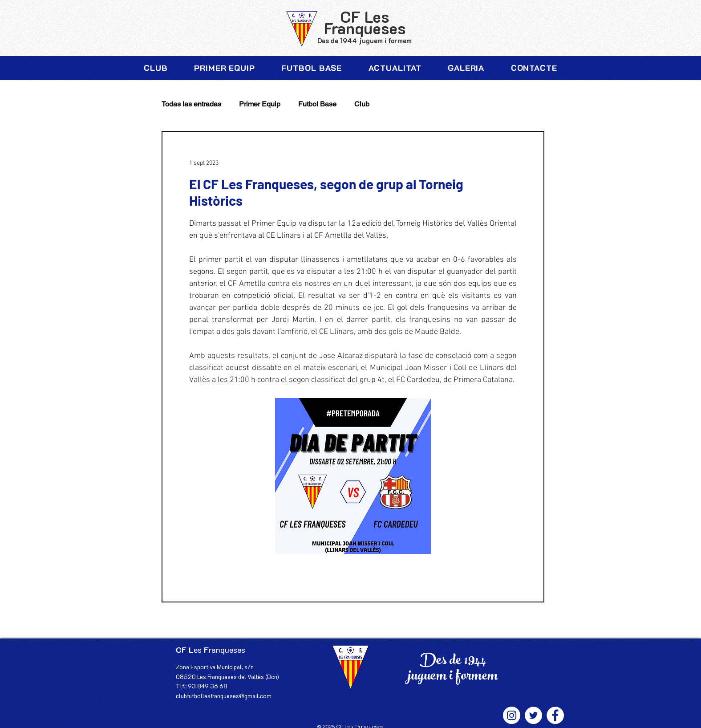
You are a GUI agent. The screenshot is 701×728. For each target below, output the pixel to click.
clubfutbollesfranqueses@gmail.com (224, 696)
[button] (156, 68)
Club (362, 104)
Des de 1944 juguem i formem (365, 41)
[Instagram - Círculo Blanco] (512, 715)
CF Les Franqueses (365, 22)
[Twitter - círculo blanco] (533, 715)
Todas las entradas (191, 104)
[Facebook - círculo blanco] (555, 715)
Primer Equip (260, 104)
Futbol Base (317, 104)
